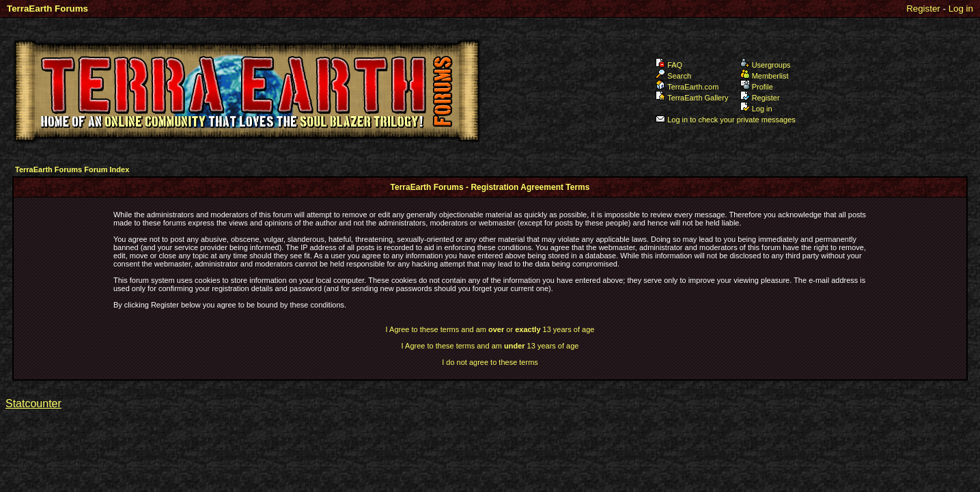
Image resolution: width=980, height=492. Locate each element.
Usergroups (766, 65)
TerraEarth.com (687, 87)
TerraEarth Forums (47, 9)
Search (673, 76)
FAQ (669, 65)
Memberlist (765, 76)
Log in (961, 9)
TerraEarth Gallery (692, 98)
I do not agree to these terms (490, 362)
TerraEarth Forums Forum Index (72, 169)
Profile (757, 87)
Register (923, 9)
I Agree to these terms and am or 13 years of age (490, 329)
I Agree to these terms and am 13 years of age (490, 346)
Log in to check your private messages (726, 120)
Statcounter (33, 404)
